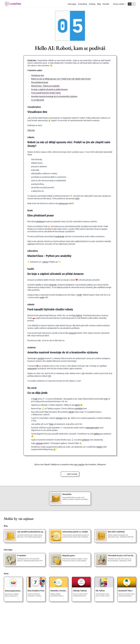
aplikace (97, 434)
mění (77, 199)
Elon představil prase (40, 82)
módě (79, 295)
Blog (99, 4)
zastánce (85, 440)
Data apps (72, 4)
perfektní (79, 409)
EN (133, 4)
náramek (53, 285)
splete (77, 405)
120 (49, 376)
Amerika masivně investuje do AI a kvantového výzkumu (54, 96)
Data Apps (8, 550)
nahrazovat (63, 203)
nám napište (79, 465)
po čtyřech (78, 315)
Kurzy (6, 574)
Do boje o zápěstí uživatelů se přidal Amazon (49, 89)
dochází (59, 418)
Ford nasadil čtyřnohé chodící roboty (46, 93)
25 (83, 373)
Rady (51, 424)
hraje (35, 399)
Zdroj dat (31, 130)
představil (40, 221)
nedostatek (32, 368)
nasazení (73, 333)
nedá (42, 297)
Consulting (82, 4)
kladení (100, 447)
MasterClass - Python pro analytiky (45, 86)
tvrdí (106, 399)
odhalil (71, 412)
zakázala (39, 443)
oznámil (41, 358)
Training (92, 4)
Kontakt (106, 4)
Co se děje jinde (38, 100)
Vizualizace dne (38, 75)
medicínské (60, 236)
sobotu (45, 262)
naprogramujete (92, 428)
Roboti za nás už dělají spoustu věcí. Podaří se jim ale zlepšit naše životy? (61, 79)
